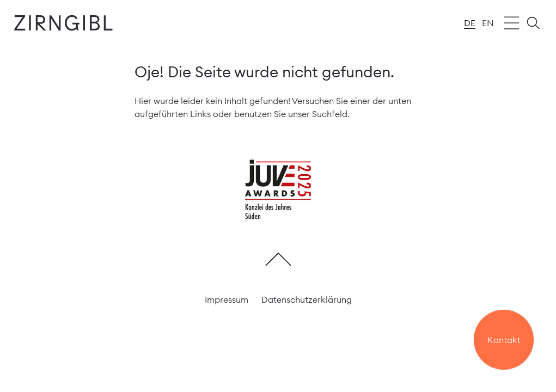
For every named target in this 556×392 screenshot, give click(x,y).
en (488, 23)
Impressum (227, 299)
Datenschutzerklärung (307, 299)
